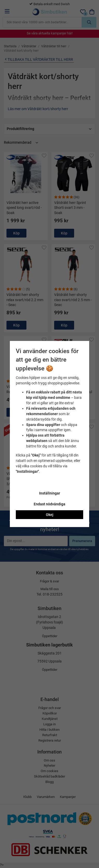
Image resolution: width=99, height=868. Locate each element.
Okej (50, 515)
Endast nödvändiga (50, 504)
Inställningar (50, 493)
